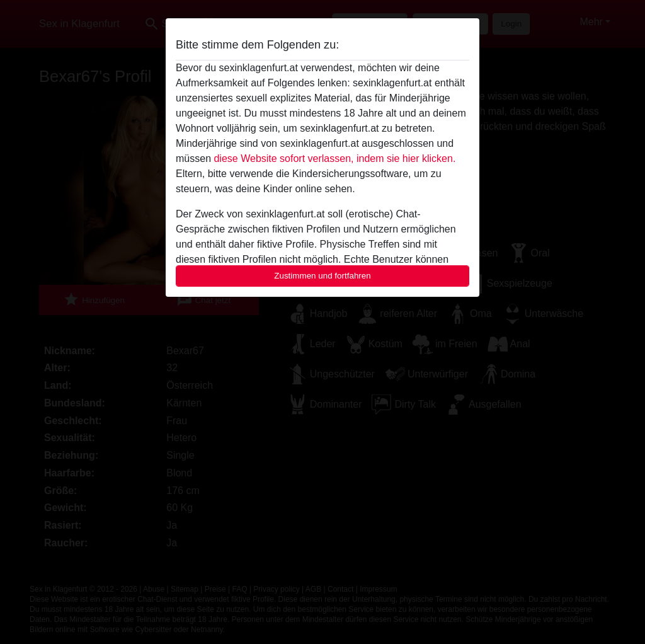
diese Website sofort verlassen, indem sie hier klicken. (334, 158)
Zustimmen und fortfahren (322, 276)
